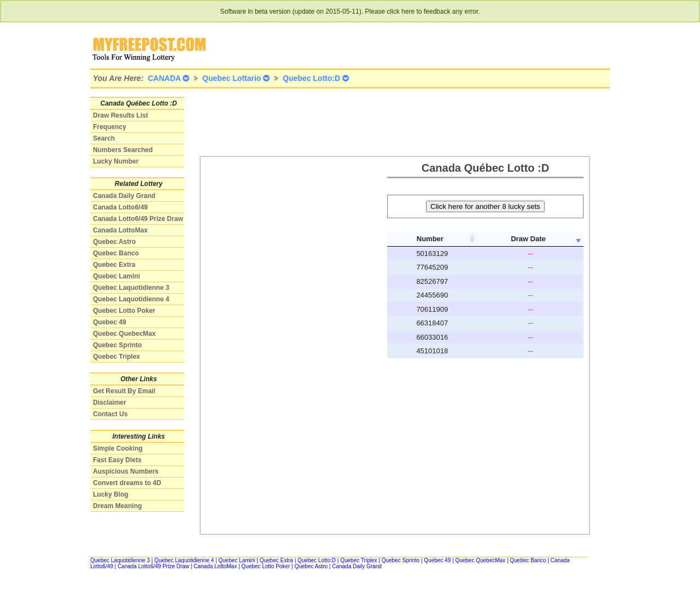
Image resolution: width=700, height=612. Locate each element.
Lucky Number (116, 161)
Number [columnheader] (430, 239)
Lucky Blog (111, 494)
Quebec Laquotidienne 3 (131, 288)
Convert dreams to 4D (127, 483)
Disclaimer (110, 403)
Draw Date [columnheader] (528, 239)
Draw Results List (121, 115)
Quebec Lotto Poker (124, 311)
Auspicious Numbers (126, 471)
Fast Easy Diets (117, 460)
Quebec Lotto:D (317, 560)
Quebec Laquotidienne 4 (131, 299)
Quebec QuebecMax (124, 334)
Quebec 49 (110, 322)
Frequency (110, 127)
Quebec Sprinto (117, 345)
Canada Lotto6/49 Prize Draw (138, 219)
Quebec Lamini (116, 276)
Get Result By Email (124, 391)
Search (104, 138)
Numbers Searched (123, 150)
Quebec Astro (114, 242)
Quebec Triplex (116, 357)
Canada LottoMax (120, 230)
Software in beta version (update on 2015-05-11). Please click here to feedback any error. (350, 11)
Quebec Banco (116, 253)
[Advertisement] (399, 121)
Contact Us (110, 414)
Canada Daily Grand (124, 196)
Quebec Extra (114, 265)
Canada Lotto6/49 (120, 207)
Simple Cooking (118, 448)
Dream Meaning (117, 506)
